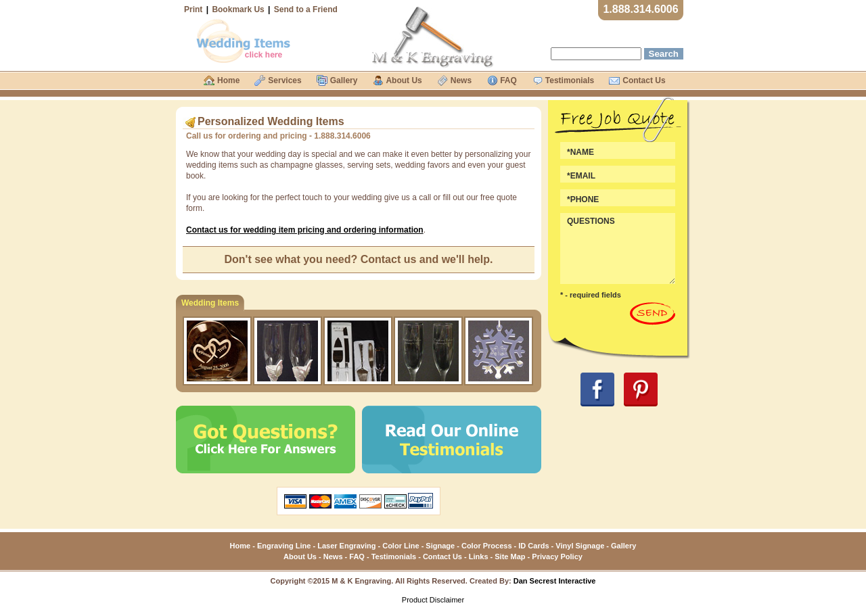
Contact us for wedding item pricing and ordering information (305, 230)
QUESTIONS (618, 248)
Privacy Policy (557, 556)
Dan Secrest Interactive (555, 581)
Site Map (510, 556)
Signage (440, 546)
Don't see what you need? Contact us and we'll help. (359, 259)
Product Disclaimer (433, 600)
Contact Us (442, 556)
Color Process (487, 546)
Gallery (623, 546)
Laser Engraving (346, 546)
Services (284, 80)
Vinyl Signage (580, 546)
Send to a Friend (306, 9)
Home (241, 546)
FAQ (357, 556)
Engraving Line (284, 546)
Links (479, 556)
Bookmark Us (238, 9)
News (333, 556)
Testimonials (394, 556)
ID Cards (533, 546)
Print (193, 9)
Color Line (401, 546)
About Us (300, 556)
